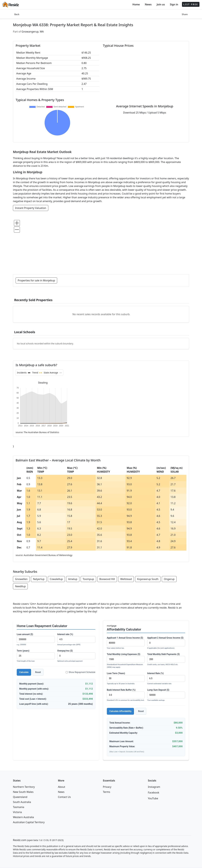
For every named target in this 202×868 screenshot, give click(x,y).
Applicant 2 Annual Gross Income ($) (166, 643)
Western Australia (23, 817)
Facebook (154, 793)
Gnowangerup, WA (33, 32)
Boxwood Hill (107, 579)
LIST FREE (191, 4)
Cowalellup (56, 579)
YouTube (153, 798)
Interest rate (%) (76, 640)
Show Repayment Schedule (80, 672)
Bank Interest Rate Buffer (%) (126, 695)
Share (185, 14)
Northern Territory (24, 787)
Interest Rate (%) (166, 679)
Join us (161, 4)
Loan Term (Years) (126, 679)
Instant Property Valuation (31, 208)
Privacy (107, 787)
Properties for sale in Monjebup (36, 280)
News (148, 4)
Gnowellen (21, 579)
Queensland (20, 797)
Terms (107, 792)
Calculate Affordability (120, 711)
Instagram (154, 787)
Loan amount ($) (36, 640)
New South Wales (23, 792)
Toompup (88, 579)
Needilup (20, 586)
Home (136, 4)
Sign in (174, 4)
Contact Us (64, 797)
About (61, 787)
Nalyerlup (39, 579)
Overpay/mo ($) (76, 656)
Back (17, 14)
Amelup (73, 579)
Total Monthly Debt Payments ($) (166, 659)
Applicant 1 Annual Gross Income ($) (126, 643)
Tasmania (19, 807)
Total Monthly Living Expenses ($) (126, 661)
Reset (38, 672)
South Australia (22, 802)
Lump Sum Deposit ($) (166, 695)
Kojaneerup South (148, 579)
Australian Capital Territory (29, 822)
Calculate (24, 672)
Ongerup (169, 579)
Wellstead (126, 579)
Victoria (17, 812)
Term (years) (36, 656)
